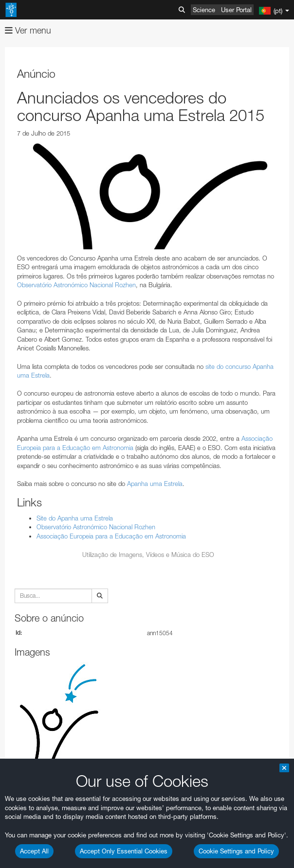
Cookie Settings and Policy (236, 851)
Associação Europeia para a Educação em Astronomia (111, 536)
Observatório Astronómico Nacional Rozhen (76, 285)
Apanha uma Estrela (155, 484)
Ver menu (28, 30)
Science (204, 10)
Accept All (34, 851)
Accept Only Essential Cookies (124, 851)
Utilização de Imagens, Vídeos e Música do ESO (148, 555)
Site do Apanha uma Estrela (75, 518)
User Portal (236, 10)
